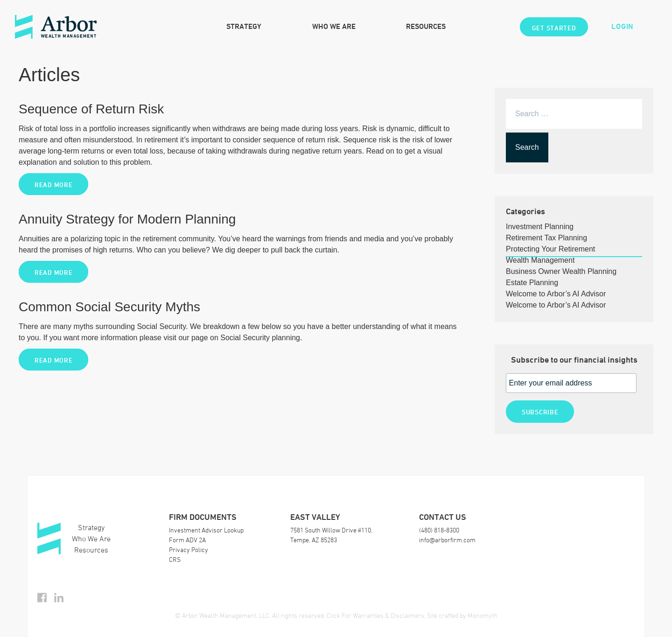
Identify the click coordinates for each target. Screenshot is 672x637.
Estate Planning (532, 283)
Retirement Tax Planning (546, 238)
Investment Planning (540, 227)
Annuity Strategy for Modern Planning (127, 219)
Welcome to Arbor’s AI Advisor (556, 294)
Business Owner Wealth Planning (561, 271)
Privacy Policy (189, 549)
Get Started (554, 28)
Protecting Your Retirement (550, 249)
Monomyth (483, 615)
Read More (53, 185)
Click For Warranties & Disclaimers (375, 615)
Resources (426, 26)
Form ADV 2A (187, 540)
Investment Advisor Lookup (206, 530)
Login (623, 26)
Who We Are (334, 26)
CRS (175, 559)
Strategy (244, 26)
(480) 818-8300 (439, 530)
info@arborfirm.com (447, 540)
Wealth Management (540, 260)
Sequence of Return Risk (91, 109)
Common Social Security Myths (109, 307)
